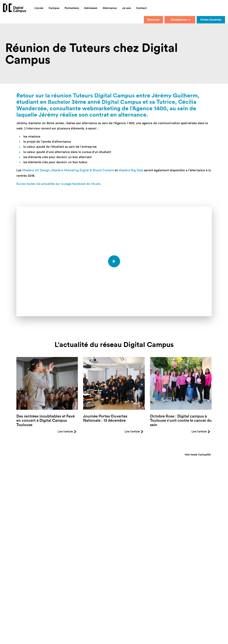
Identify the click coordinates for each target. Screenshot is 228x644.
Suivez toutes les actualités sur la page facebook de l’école (58, 184)
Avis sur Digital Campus (129, 539)
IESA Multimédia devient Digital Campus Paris (160, 559)
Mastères (122, 506)
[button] (131, 564)
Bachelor (60, 102)
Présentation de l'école (129, 495)
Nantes (94, 495)
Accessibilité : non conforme (110, 564)
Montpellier (73, 511)
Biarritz (70, 495)
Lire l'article (68, 431)
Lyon (69, 506)
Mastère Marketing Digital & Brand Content (83, 170)
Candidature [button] (181, 20)
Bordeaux (72, 500)
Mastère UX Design (36, 170)
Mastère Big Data (131, 170)
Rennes (94, 506)
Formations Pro (125, 511)
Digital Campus (123, 102)
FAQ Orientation (125, 517)
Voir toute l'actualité (198, 455)
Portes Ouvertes (211, 20)
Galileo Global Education (121, 559)
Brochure (153, 20)
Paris (93, 500)
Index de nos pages (127, 528)
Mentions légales (195, 559)
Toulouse (95, 511)
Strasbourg (96, 517)
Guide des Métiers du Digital (132, 534)
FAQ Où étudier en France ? (131, 523)
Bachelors (122, 500)
